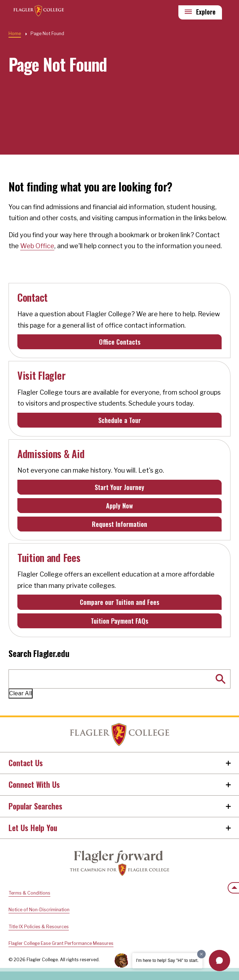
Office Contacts (120, 342)
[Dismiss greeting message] (201, 954)
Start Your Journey (119, 487)
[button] (219, 960)
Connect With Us (34, 784)
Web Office (37, 246)
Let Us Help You (33, 828)
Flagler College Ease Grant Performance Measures (61, 943)
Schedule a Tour (119, 420)
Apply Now (119, 506)
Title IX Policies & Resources (39, 927)
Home (119, 735)
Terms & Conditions (29, 893)
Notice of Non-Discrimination (39, 910)
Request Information (119, 524)
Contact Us (26, 763)
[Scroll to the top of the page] (233, 888)
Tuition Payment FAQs (119, 621)
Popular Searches (35, 806)
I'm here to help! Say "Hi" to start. (167, 960)
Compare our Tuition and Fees (119, 602)
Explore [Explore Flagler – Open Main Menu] (206, 12)
